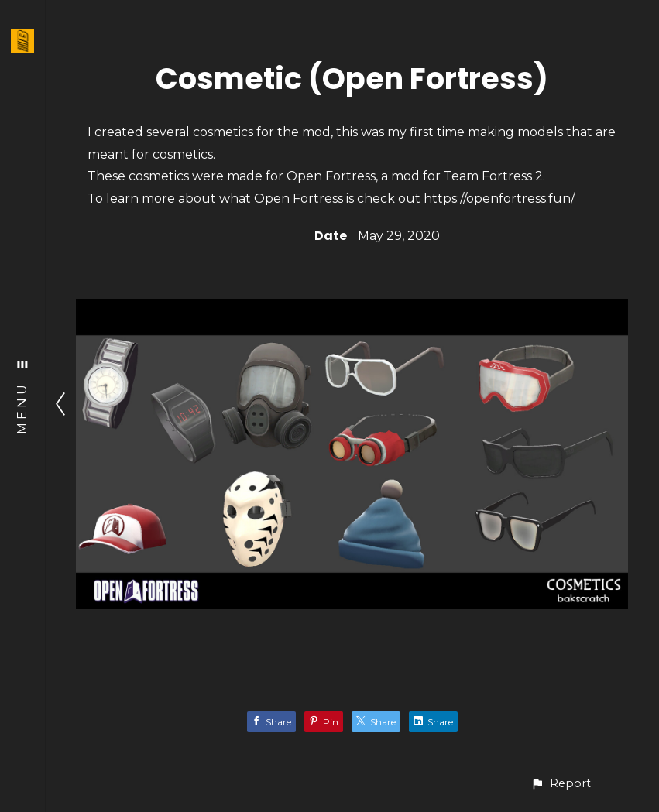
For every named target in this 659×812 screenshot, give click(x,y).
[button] (561, 784)
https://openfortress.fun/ (499, 199)
